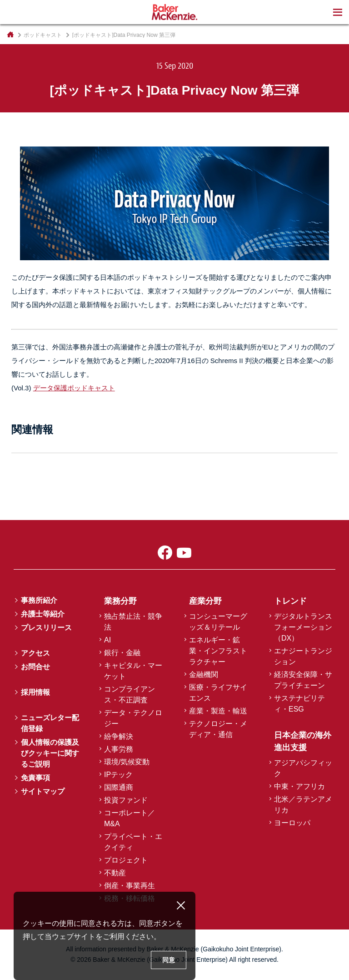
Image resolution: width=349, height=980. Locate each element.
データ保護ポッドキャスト (74, 388)
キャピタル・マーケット (133, 671)
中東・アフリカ (299, 786)
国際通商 (119, 787)
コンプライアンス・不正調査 (130, 695)
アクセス (35, 653)
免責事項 (35, 778)
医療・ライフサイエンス (218, 693)
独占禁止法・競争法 (133, 622)
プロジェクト (126, 860)
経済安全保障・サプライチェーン (303, 680)
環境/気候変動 (127, 762)
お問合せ (35, 667)
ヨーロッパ (292, 823)
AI (107, 640)
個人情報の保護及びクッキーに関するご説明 (50, 753)
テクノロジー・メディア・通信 (218, 729)
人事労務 (119, 749)
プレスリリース (46, 628)
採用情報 (35, 692)
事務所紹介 (39, 600)
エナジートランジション (303, 656)
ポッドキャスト (43, 35)
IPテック (118, 775)
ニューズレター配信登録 (50, 723)
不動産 (115, 873)
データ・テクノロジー (133, 718)
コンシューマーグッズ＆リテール (218, 622)
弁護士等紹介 (43, 614)
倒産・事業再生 (130, 886)
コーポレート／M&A (130, 818)
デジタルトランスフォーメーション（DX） (303, 627)
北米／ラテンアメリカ (303, 805)
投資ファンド (126, 800)
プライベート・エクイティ (133, 842)
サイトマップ (43, 791)
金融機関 (204, 674)
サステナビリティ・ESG (299, 704)
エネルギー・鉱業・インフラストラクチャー (218, 651)
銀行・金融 (122, 653)
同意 (169, 960)
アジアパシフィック (303, 768)
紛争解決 (119, 736)
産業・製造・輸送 (218, 711)
